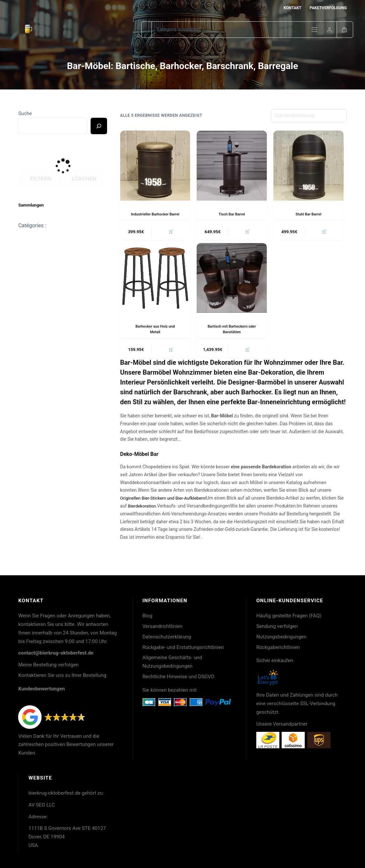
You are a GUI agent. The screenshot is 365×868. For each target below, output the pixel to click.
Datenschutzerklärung (167, 637)
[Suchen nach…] (146, 30)
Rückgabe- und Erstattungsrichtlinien (183, 647)
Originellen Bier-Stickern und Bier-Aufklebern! (166, 506)
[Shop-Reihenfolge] (309, 116)
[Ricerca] (99, 126)
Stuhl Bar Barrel (308, 214)
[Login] (330, 30)
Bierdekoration (150, 513)
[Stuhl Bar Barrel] (309, 166)
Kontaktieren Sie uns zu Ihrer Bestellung (62, 675)
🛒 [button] (170, 238)
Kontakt (293, 8)
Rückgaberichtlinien (278, 647)
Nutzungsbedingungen (281, 637)
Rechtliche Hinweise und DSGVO (178, 677)
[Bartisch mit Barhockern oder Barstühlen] (232, 284)
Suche (25, 113)
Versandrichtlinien (162, 626)
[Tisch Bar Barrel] (232, 166)
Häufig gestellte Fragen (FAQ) (289, 616)
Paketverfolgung (328, 8)
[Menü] (314, 30)
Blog (147, 616)
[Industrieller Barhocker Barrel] (155, 166)
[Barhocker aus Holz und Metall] (155, 284)
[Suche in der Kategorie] (244, 30)
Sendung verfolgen (277, 626)
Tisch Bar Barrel (232, 214)
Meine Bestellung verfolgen (48, 665)
